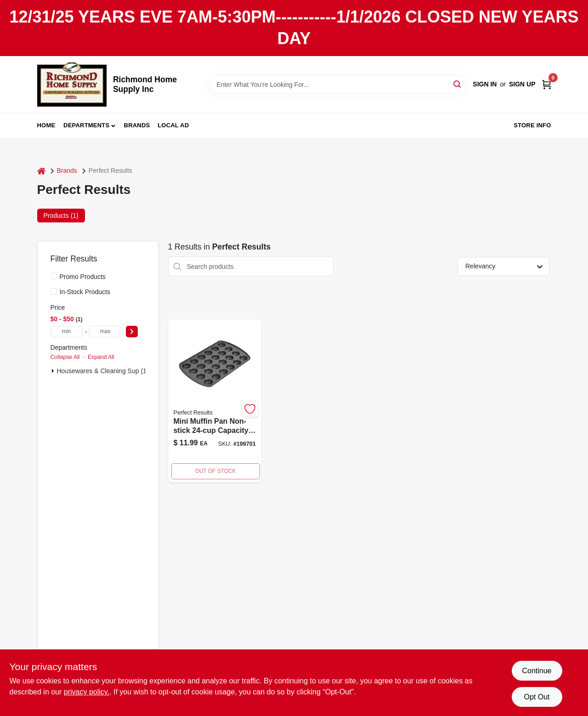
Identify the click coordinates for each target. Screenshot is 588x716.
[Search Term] (338, 85)
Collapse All (65, 357)
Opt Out (537, 697)
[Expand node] (53, 371)
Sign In (485, 84)
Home (46, 125)
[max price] (105, 332)
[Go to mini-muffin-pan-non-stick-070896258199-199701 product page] (215, 401)
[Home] (41, 171)
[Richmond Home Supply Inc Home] (72, 85)
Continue (537, 671)
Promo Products (83, 277)
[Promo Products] (54, 276)
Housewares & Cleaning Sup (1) (103, 371)
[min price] (67, 332)
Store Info (532, 125)
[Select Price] (132, 332)
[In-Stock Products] (54, 291)
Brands (137, 125)
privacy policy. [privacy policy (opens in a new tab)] (87, 692)
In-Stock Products (85, 292)
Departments (86, 125)
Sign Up (522, 84)
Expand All (101, 357)
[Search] (458, 84)
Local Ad (173, 125)
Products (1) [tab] (61, 216)
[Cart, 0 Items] (547, 84)
